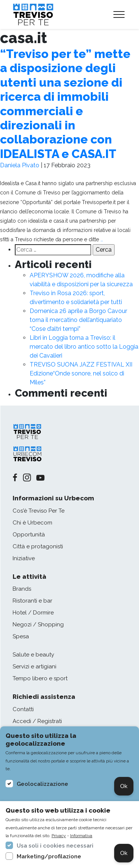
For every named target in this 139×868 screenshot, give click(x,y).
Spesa (21, 636)
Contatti (23, 709)
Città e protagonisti (38, 546)
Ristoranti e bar (32, 601)
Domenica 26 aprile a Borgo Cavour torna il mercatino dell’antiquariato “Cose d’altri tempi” (78, 320)
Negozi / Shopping (38, 625)
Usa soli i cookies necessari (55, 846)
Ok (124, 786)
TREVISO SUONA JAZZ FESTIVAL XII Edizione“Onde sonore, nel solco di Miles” (81, 373)
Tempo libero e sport (40, 678)
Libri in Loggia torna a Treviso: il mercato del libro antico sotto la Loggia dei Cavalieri (84, 347)
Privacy (59, 836)
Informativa (81, 836)
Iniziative (24, 558)
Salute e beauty (33, 655)
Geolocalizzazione (42, 784)
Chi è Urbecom (32, 523)
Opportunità (29, 535)
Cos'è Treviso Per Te (39, 511)
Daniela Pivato (20, 165)
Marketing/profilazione (49, 856)
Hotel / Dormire (33, 613)
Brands (22, 589)
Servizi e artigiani (34, 667)
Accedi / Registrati (37, 721)
